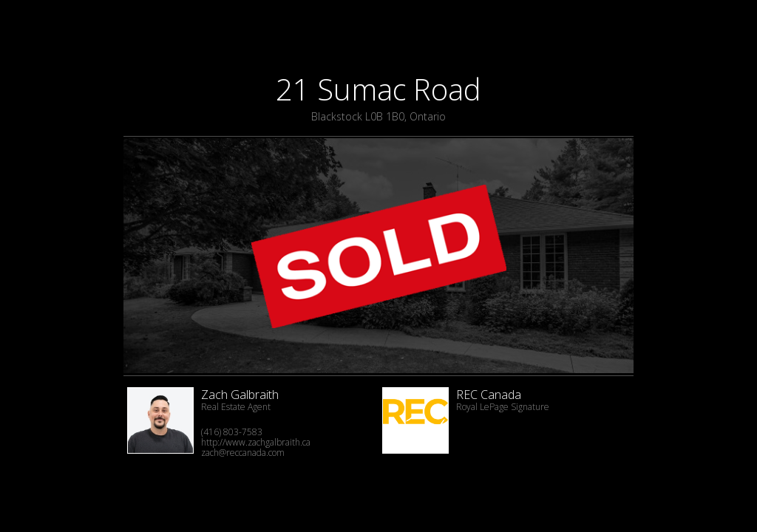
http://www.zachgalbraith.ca (256, 442)
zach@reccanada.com (243, 453)
